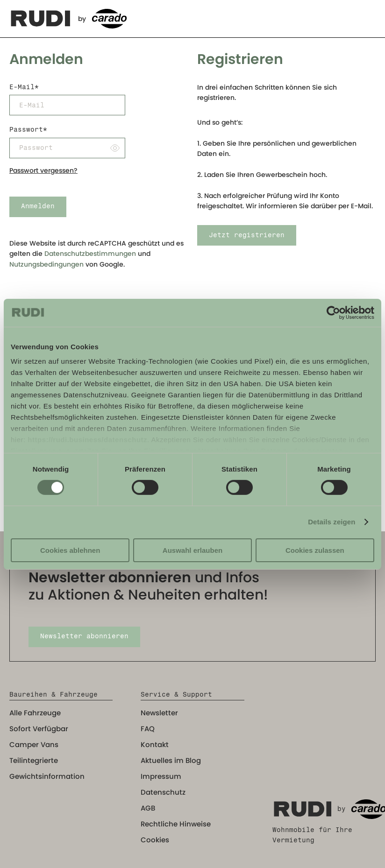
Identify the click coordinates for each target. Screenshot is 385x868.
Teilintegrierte (34, 760)
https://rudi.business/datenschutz (87, 440)
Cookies (155, 840)
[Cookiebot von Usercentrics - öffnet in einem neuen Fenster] (333, 312)
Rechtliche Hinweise (176, 824)
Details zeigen (332, 522)
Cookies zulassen (315, 550)
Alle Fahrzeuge (35, 713)
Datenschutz (163, 792)
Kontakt (155, 745)
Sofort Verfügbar (39, 729)
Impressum (161, 776)
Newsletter (159, 713)
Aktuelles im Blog (171, 760)
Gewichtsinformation (47, 776)
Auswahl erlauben (192, 550)
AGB (148, 808)
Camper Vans (34, 745)
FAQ (148, 729)
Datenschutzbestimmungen (90, 254)
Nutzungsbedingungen (46, 264)
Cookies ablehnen (70, 550)
